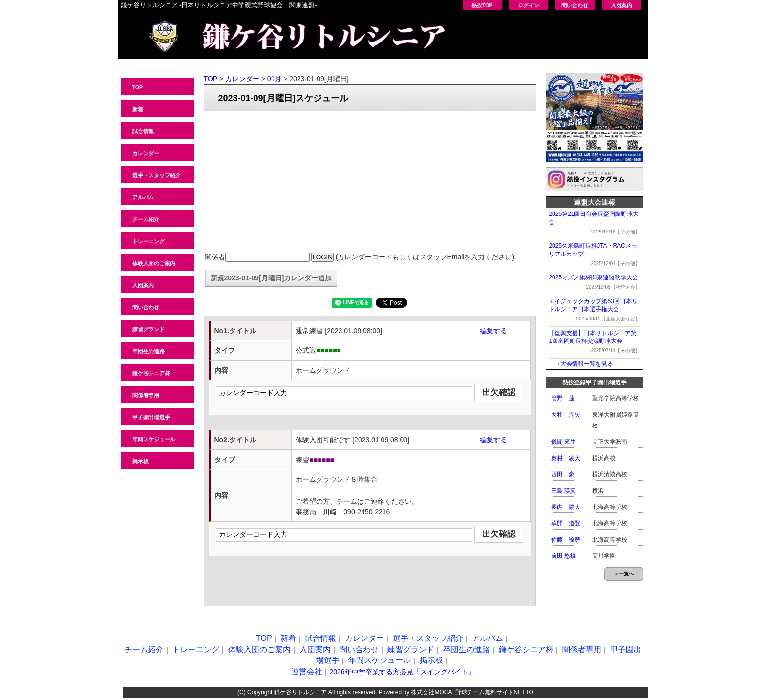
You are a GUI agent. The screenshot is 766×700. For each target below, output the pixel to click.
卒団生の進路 (149, 351)
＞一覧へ (624, 574)
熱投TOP (482, 5)
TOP (138, 87)
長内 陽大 (566, 507)
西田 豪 (563, 474)
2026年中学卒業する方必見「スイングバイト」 (402, 672)
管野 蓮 (563, 398)
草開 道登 (566, 523)
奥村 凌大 (566, 458)
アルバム (143, 197)
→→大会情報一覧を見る (581, 364)
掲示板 (140, 461)
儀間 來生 (564, 442)
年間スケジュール (154, 439)
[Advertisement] (370, 182)
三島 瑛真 (564, 491)
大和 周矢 (566, 415)
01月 (275, 79)
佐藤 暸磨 (566, 540)
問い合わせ (575, 5)
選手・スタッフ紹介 (157, 175)
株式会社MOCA (431, 692)
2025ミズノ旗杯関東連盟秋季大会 (593, 277)
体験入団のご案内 (154, 263)
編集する (493, 331)
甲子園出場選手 (151, 417)
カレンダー (146, 153)
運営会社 (307, 671)
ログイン (529, 5)
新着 (138, 109)
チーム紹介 (146, 219)
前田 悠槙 (564, 556)
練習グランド (149, 329)
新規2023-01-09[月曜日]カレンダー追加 (271, 278)
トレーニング (149, 241)
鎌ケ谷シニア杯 (151, 373)
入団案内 (621, 5)
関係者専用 (146, 395)
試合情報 (143, 131)
